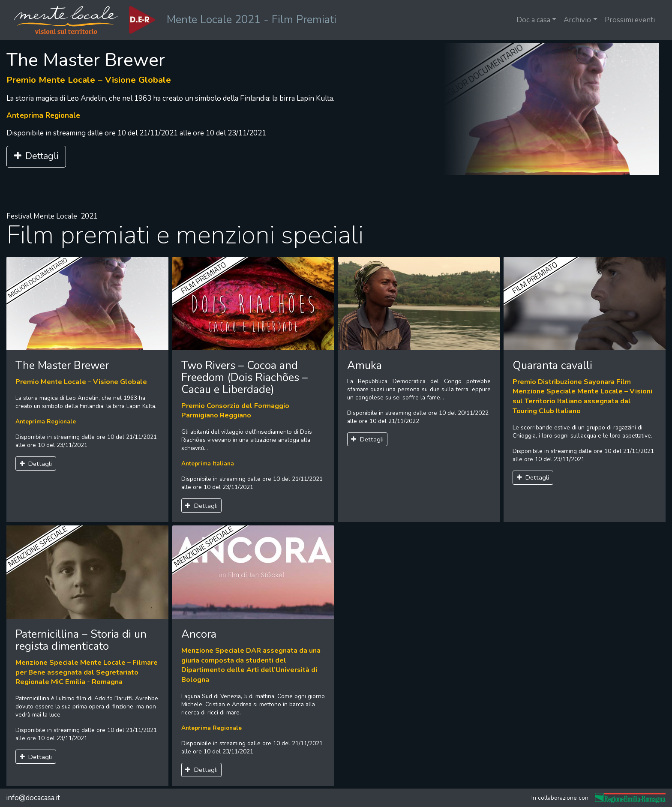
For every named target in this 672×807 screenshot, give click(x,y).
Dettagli (36, 156)
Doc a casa (533, 20)
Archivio (577, 20)
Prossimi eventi (630, 20)
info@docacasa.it (33, 798)
